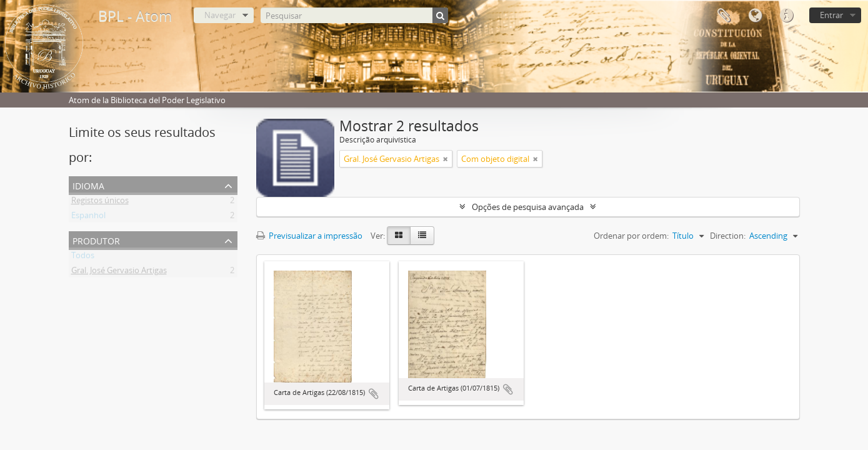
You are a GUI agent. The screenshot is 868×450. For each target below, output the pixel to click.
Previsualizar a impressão (309, 236)
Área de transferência (724, 16)
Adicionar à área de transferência (374, 394)
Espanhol (88, 217)
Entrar (831, 15)
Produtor (96, 240)
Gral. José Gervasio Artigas (119, 272)
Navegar (220, 15)
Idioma (755, 16)
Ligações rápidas (786, 16)
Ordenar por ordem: (631, 236)
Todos (83, 257)
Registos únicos (100, 202)
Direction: (728, 236)
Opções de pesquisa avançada (528, 207)
